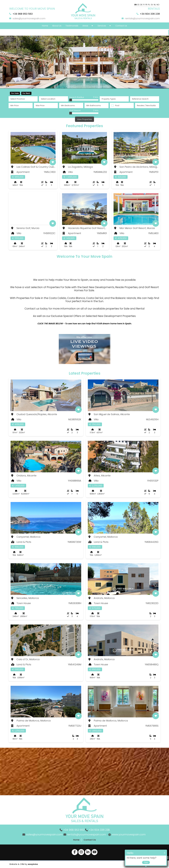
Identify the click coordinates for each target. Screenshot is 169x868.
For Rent (26, 93)
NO (158, 5)
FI (144, 5)
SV (152, 5)
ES (138, 5)
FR (146, 5)
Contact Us (90, 840)
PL (149, 5)
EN (136, 5)
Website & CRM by (24, 864)
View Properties (84, 119)
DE (141, 5)
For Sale (15, 93)
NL (155, 5)
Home (76, 840)
